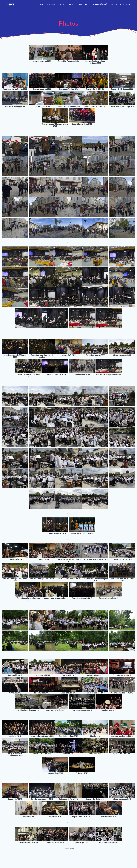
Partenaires (85, 4)
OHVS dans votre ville (120, 4)
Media (72, 4)
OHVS (11, 4)
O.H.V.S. (61, 4)
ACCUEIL (40, 4)
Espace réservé (100, 4)
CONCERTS (51, 4)
